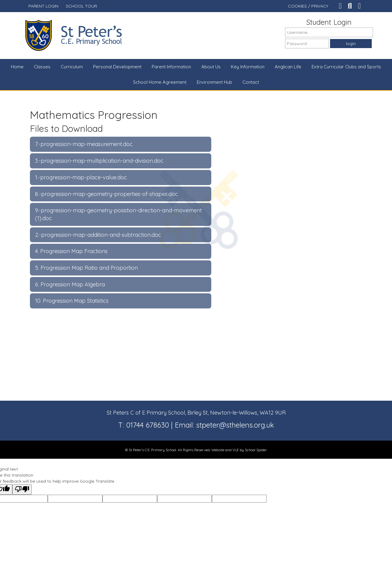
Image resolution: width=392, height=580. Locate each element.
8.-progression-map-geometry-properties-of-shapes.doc (107, 194)
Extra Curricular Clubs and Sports (346, 67)
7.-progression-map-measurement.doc (84, 144)
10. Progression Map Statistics (72, 301)
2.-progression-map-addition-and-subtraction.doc (98, 235)
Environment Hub (214, 82)
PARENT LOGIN (43, 6)
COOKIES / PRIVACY (308, 6)
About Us (211, 67)
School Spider (256, 450)
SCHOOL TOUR (81, 6)
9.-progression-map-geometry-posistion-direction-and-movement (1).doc (118, 214)
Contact (251, 82)
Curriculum (72, 67)
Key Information (248, 67)
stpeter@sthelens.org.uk (235, 425)
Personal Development (117, 67)
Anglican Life (288, 67)
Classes (42, 67)
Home (17, 67)
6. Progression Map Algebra (70, 284)
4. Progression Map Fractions (71, 251)
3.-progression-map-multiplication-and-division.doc (99, 161)
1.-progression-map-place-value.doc (81, 177)
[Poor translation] (22, 489)
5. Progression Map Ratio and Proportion (86, 268)
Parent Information (171, 67)
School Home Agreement (160, 82)
